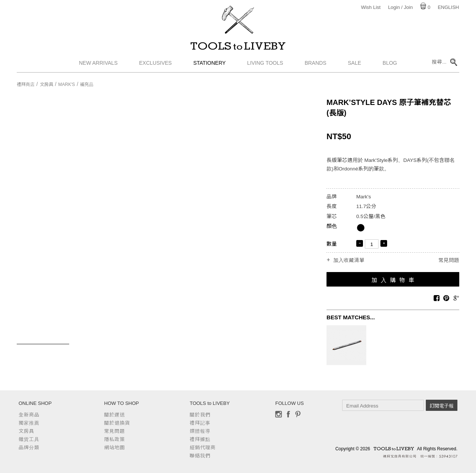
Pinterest (298, 414)
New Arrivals (98, 65)
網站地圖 (115, 448)
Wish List (371, 7)
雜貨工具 (29, 439)
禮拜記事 (200, 423)
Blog (390, 65)
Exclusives (155, 65)
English (448, 7)
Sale (354, 65)
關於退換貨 (117, 423)
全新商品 (29, 415)
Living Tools (265, 65)
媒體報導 (200, 431)
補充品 (87, 84)
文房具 (46, 84)
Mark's (67, 84)
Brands (315, 65)
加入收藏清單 (349, 261)
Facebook (288, 414)
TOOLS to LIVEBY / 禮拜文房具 (238, 47)
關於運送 (115, 415)
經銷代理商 (203, 448)
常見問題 (449, 260)
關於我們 (200, 415)
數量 (332, 244)
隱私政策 (115, 439)
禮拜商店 (26, 84)
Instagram (279, 414)
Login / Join (400, 7)
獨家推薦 (29, 423)
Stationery (210, 65)
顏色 (332, 226)
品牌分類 (29, 448)
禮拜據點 (200, 439)
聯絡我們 (200, 456)
